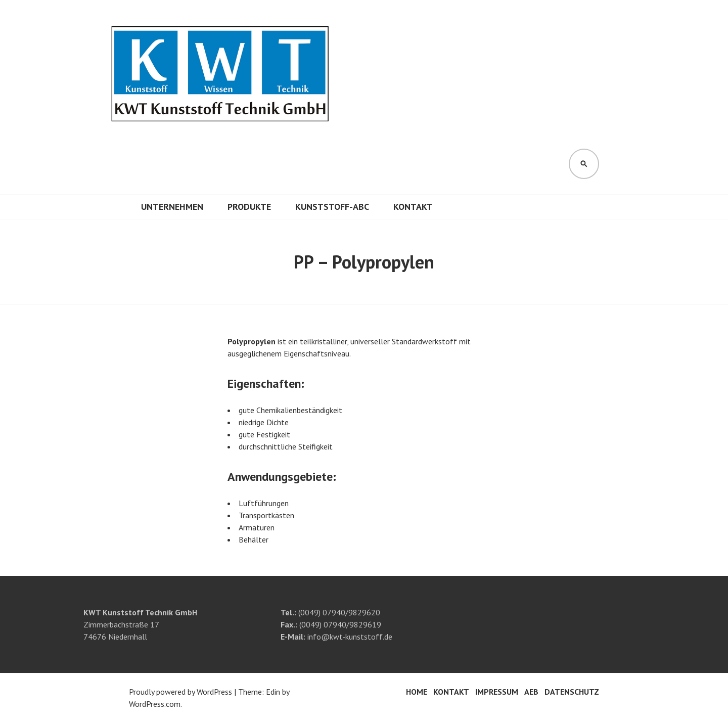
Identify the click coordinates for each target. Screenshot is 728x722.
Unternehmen (172, 207)
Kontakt (413, 207)
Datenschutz (572, 692)
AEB (531, 692)
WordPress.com (155, 704)
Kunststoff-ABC (332, 207)
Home (417, 692)
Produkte (249, 207)
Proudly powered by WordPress (180, 692)
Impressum (497, 692)
